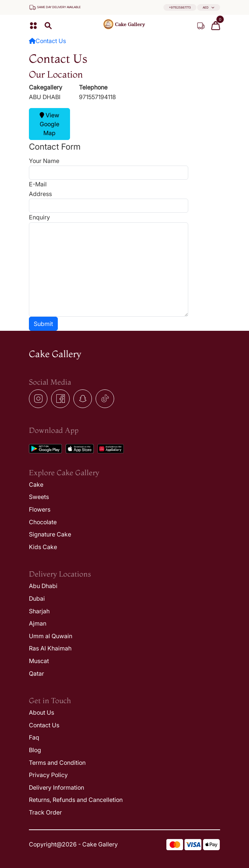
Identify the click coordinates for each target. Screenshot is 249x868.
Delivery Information (57, 787)
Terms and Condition (57, 763)
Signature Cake (50, 534)
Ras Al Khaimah (50, 648)
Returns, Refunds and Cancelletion (76, 800)
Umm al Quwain (51, 636)
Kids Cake (43, 547)
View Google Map (49, 124)
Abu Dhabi (43, 586)
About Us (41, 712)
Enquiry (39, 217)
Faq (34, 737)
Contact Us (51, 41)
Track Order (45, 812)
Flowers (40, 509)
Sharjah (39, 611)
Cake (36, 484)
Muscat (39, 661)
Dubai (37, 598)
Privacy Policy (48, 775)
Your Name (44, 161)
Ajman (38, 623)
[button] (209, 8)
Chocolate (43, 522)
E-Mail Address (40, 189)
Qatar (36, 673)
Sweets (39, 497)
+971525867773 (180, 7)
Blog (35, 750)
